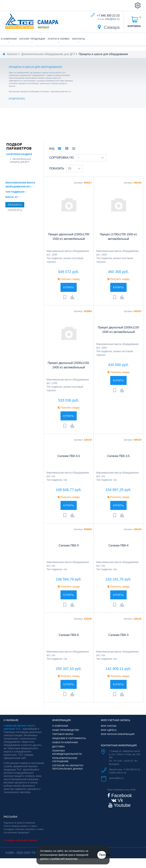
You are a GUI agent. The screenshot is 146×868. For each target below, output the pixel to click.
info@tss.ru (112, 19)
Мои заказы (109, 731)
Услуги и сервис (59, 39)
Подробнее (17, 99)
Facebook (121, 800)
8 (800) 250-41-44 (118, 778)
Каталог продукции (32, 39)
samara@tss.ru (116, 783)
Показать (57, 173)
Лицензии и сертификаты (69, 743)
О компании (9, 39)
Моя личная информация (118, 739)
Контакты (79, 39)
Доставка (58, 752)
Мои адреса (109, 735)
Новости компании (65, 747)
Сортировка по (62, 162)
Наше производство (66, 735)
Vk (120, 805)
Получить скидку (69, 284)
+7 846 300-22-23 (108, 16)
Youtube (121, 810)
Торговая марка (63, 739)
